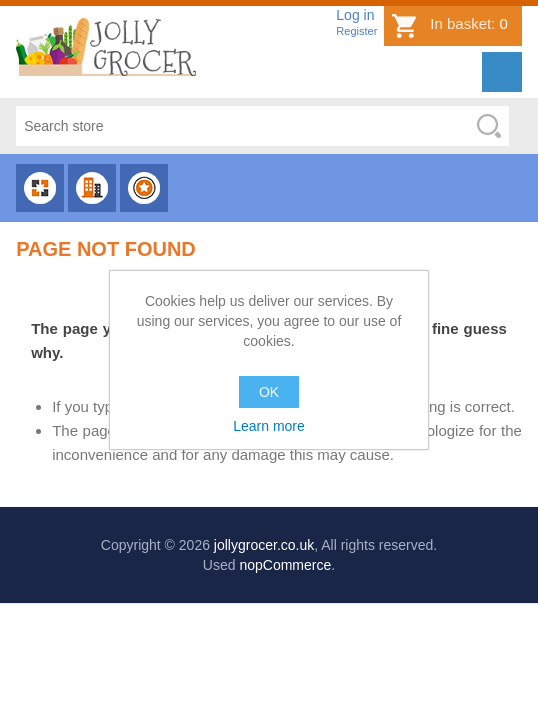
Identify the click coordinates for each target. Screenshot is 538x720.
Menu (502, 72)
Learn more (269, 426)
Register (356, 31)
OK (269, 392)
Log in (355, 15)
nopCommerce (285, 565)
